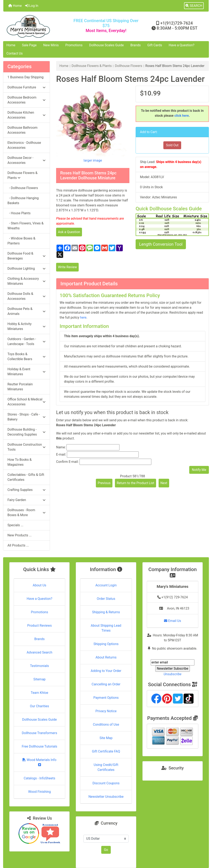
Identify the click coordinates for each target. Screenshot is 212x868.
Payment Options (106, 698)
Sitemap (39, 679)
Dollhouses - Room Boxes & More (26, 513)
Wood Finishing (39, 792)
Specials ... (15, 525)
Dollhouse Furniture (26, 87)
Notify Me (199, 470)
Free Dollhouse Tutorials (39, 746)
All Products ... (18, 545)
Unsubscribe (172, 674)
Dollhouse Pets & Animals (26, 311)
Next (164, 483)
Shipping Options (106, 644)
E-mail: (61, 454)
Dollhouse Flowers (128, 66)
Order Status (106, 599)
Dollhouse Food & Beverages (26, 256)
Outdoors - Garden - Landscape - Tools (26, 341)
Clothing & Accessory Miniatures (26, 281)
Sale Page (29, 45)
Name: (61, 447)
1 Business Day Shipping (25, 77)
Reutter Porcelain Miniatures (20, 387)
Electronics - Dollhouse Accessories (24, 145)
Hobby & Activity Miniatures (26, 326)
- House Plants (19, 213)
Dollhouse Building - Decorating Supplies (26, 432)
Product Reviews (39, 626)
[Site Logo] (38, 26)
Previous (104, 483)
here (83, 317)
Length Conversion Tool (161, 244)
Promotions (74, 45)
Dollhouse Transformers (39, 733)
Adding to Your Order (106, 671)
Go (106, 850)
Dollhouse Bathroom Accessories (22, 130)
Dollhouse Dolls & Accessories (26, 296)
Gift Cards (155, 45)
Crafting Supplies (26, 490)
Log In (32, 6)
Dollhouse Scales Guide (107, 45)
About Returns (106, 657)
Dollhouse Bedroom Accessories (26, 100)
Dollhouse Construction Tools (26, 447)
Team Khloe (40, 693)
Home (15, 6)
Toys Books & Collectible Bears (26, 357)
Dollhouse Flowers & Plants (92, 66)
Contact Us (15, 53)
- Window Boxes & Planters (21, 241)
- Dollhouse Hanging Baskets (23, 201)
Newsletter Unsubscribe (106, 797)
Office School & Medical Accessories (26, 402)
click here (182, 116)
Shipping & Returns (106, 612)
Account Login (106, 585)
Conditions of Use (106, 725)
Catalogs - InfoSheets (40, 778)
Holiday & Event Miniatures (26, 372)
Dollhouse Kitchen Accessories (26, 115)
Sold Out (172, 145)
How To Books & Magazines (20, 462)
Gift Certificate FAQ (106, 751)
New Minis (51, 45)
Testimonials (39, 666)
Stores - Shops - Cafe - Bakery (26, 417)
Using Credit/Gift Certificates (106, 767)
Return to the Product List (136, 483)
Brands (136, 45)
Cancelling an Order (106, 684)
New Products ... (20, 535)
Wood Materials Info (40, 762)
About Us (39, 585)
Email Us (172, 621)
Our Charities (40, 706)
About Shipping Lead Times (106, 628)
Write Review (67, 267)
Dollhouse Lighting (26, 268)
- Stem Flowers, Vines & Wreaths (25, 226)
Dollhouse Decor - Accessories (26, 160)
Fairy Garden (26, 500)
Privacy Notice (106, 711)
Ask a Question (69, 232)
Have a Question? (182, 45)
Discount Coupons (106, 783)
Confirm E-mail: (67, 462)
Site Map (106, 738)
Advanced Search (40, 652)
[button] (194, 6)
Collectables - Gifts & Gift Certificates (26, 477)
